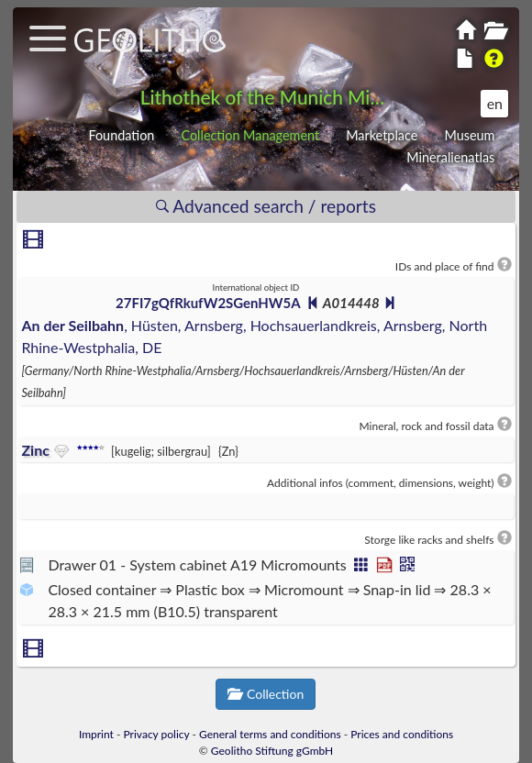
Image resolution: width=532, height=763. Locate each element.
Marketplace (382, 135)
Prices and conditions (402, 734)
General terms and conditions (270, 734)
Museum (469, 135)
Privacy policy (157, 734)
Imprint (96, 734)
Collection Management (250, 135)
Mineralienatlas (450, 157)
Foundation (121, 135)
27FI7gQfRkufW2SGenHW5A (208, 303)
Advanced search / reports (266, 206)
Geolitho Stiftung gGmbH (272, 751)
